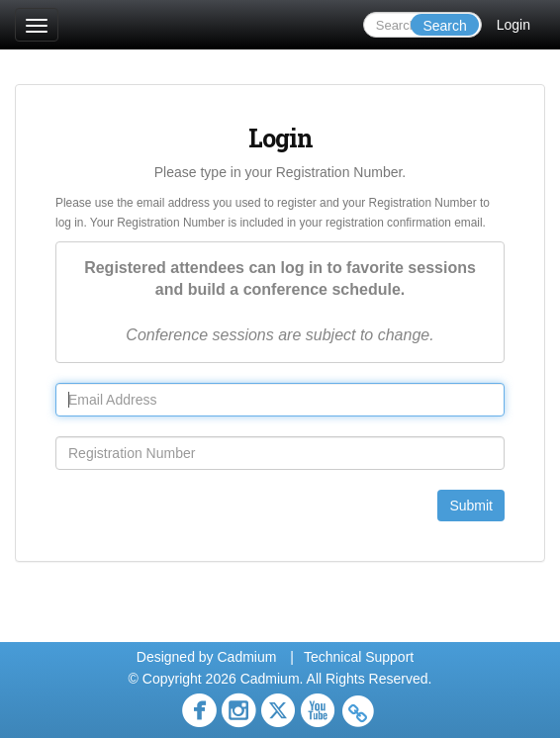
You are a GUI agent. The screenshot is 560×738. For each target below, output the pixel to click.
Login (513, 25)
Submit (471, 506)
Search (444, 26)
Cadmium (246, 657)
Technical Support (359, 657)
